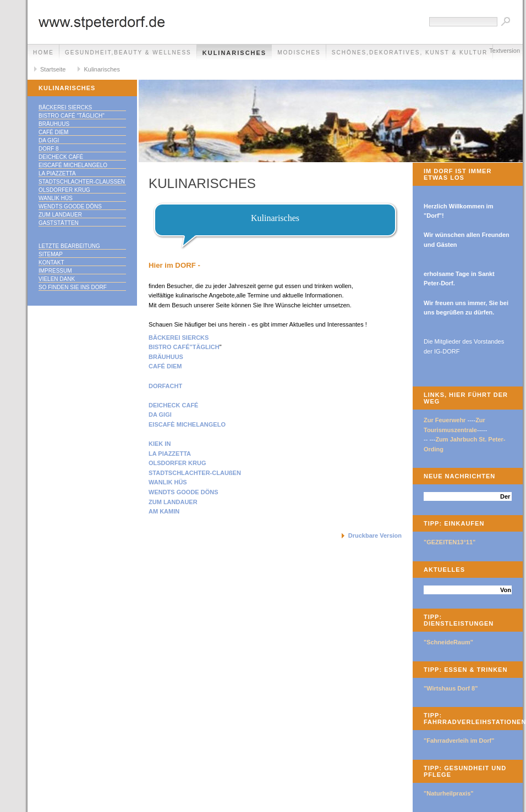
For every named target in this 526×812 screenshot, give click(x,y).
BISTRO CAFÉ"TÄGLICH (184, 347)
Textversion (505, 51)
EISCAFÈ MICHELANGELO (187, 424)
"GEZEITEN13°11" (450, 542)
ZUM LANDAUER (173, 502)
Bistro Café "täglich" (72, 116)
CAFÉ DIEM (165, 366)
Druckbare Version (375, 535)
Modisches (299, 53)
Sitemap (51, 254)
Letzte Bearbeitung (69, 246)
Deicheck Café (61, 157)
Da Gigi (49, 140)
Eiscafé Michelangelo (73, 165)
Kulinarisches (234, 53)
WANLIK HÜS (168, 482)
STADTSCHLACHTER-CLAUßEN (195, 473)
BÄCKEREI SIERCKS (179, 338)
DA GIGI (160, 415)
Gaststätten (59, 223)
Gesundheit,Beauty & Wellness (128, 53)
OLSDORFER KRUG (177, 463)
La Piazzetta (57, 173)
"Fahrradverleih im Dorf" (459, 741)
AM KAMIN (164, 511)
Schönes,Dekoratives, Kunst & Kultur (410, 53)
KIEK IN (160, 444)
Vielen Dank (57, 279)
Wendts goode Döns (70, 206)
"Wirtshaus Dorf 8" (451, 688)
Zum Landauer (60, 215)
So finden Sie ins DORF (73, 287)
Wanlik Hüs (56, 198)
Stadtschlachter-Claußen (82, 182)
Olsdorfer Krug (64, 190)
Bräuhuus (54, 124)
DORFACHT (165, 386)
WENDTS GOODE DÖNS (183, 492)
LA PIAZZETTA (170, 454)
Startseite (53, 69)
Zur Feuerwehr (445, 420)
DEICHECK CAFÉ (173, 405)
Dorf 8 (49, 149)
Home (43, 53)
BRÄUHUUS (166, 357)
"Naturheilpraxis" (449, 793)
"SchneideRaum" (448, 642)
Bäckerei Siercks (65, 107)
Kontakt (51, 263)
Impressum (55, 271)
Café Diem (53, 132)
